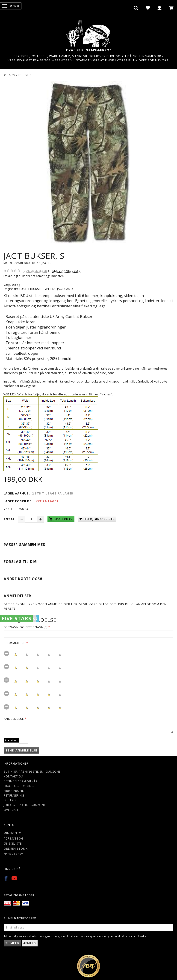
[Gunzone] (88, 32)
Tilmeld (12, 943)
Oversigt (11, 810)
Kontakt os (13, 776)
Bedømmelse (15, 643)
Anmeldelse (14, 719)
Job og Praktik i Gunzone (25, 805)
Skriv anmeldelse (66, 271)
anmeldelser (35, 271)
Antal (10, 519)
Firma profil (14, 791)
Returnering (14, 795)
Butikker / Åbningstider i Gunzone (32, 771)
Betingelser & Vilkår (21, 781)
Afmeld (30, 943)
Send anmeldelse (21, 750)
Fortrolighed (15, 800)
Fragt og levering (19, 786)
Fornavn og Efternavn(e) (26, 627)
